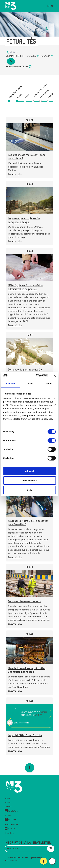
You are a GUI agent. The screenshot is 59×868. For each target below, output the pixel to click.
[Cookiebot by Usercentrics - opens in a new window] (36, 376)
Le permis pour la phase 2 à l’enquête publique (24, 220)
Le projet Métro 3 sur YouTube (25, 735)
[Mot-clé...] (30, 52)
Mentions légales (12, 858)
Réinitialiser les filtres (19, 67)
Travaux (8, 807)
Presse (8, 803)
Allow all (29, 471)
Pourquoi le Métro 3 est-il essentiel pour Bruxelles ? (28, 522)
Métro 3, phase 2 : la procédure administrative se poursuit (26, 287)
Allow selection (29, 480)
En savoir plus (15, 174)
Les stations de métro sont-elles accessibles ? (27, 157)
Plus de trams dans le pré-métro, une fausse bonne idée (27, 670)
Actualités (9, 833)
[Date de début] (33, 56)
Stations (8, 816)
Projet (7, 799)
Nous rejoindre (11, 824)
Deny (29, 490)
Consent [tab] (11, 384)
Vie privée (26, 858)
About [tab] (48, 384)
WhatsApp (11, 811)
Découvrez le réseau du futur (24, 601)
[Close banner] (55, 376)
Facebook (11, 820)
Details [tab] (30, 384)
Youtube (10, 828)
